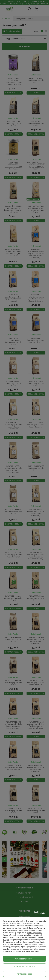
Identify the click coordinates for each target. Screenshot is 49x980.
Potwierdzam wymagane (24, 966)
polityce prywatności (34, 933)
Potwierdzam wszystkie (24, 959)
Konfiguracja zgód (25, 974)
